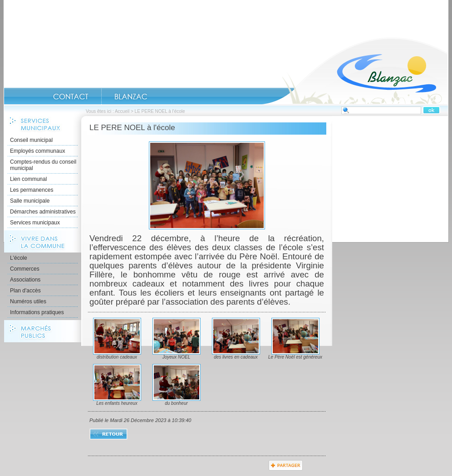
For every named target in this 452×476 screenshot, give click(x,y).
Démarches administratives (43, 212)
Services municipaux (35, 223)
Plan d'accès (25, 291)
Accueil (355, 71)
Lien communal (28, 179)
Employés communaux (37, 151)
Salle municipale (30, 201)
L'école (19, 258)
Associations (25, 280)
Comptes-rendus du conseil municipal (43, 165)
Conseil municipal (31, 140)
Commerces (25, 269)
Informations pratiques (37, 312)
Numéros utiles (28, 301)
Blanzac (131, 97)
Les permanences (32, 190)
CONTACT (71, 97)
